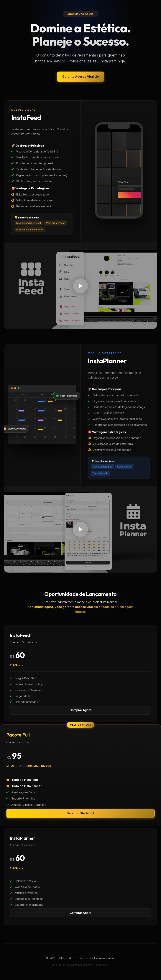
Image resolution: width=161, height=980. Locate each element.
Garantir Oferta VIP (80, 813)
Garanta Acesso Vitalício (81, 77)
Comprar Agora (81, 710)
